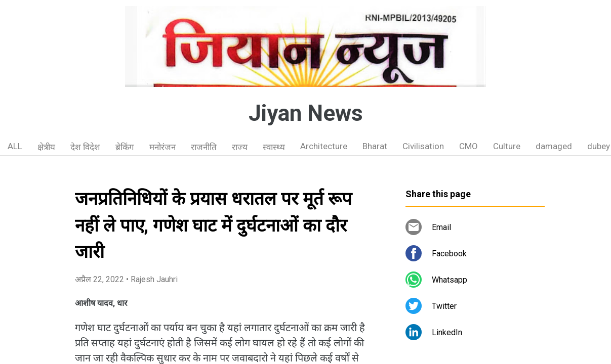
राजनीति (204, 147)
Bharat (375, 146)
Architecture (324, 146)
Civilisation (423, 146)
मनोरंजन (162, 147)
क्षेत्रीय (46, 147)
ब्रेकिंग (125, 147)
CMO (469, 146)
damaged (554, 146)
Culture (507, 146)
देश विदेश (85, 147)
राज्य (240, 147)
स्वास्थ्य (274, 147)
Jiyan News (306, 113)
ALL (15, 146)
